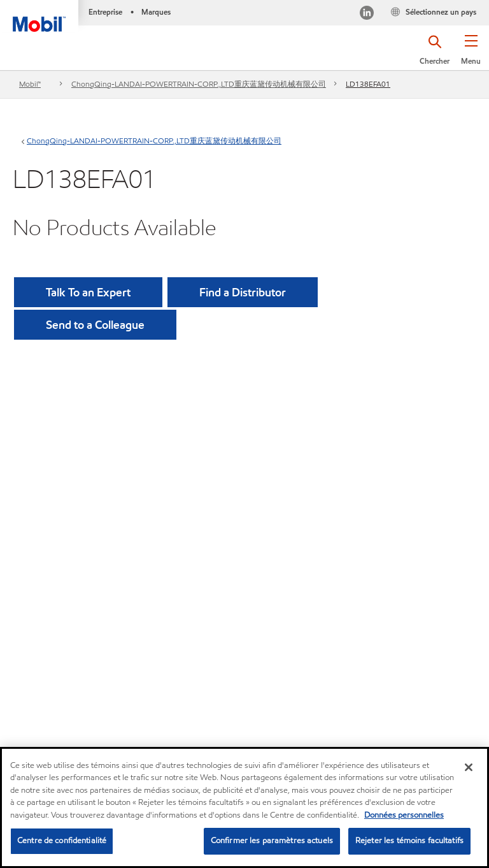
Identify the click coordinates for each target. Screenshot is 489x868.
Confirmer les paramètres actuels (272, 841)
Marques (156, 12)
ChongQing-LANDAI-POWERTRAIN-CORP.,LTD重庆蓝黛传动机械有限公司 (199, 84)
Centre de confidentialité (62, 841)
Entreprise (105, 12)
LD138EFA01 (368, 84)
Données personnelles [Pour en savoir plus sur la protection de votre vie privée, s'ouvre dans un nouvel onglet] (404, 816)
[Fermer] (469, 768)
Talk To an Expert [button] (88, 292)
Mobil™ (30, 84)
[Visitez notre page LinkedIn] (367, 14)
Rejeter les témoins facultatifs (409, 841)
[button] (471, 54)
